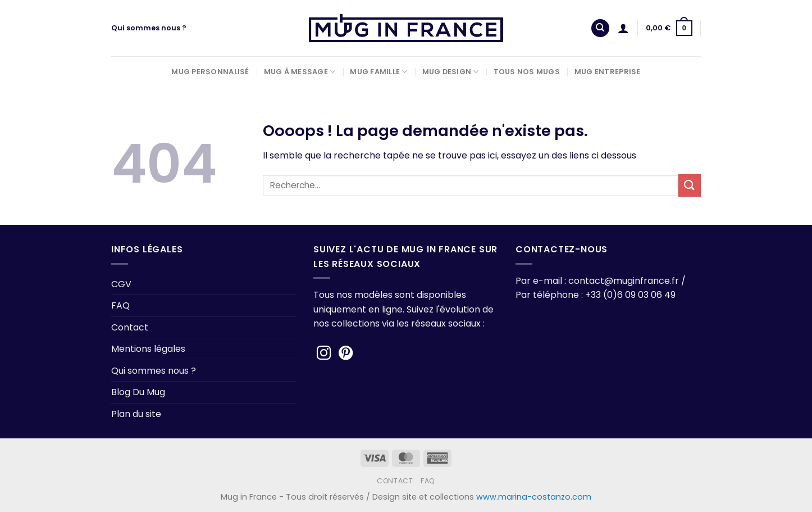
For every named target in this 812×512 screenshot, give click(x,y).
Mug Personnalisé (210, 72)
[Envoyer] (690, 185)
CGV (121, 284)
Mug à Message (300, 72)
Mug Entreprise (608, 72)
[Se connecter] (623, 28)
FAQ (120, 305)
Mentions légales (148, 349)
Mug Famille (378, 72)
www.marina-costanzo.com (534, 497)
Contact (130, 327)
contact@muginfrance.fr (624, 281)
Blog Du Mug (138, 392)
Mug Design (451, 72)
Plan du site (136, 414)
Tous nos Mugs (527, 72)
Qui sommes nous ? (149, 28)
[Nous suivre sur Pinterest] (346, 354)
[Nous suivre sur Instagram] (324, 354)
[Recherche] (600, 28)
